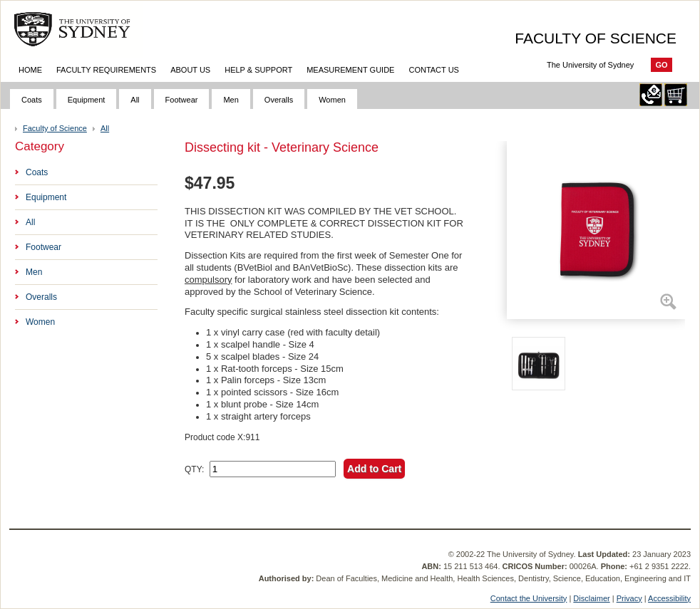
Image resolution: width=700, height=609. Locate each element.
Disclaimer (591, 598)
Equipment (87, 100)
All (135, 100)
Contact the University (529, 598)
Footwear (182, 100)
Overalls (279, 100)
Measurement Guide (350, 70)
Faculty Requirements (106, 70)
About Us (190, 70)
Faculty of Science (55, 128)
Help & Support (258, 70)
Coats (32, 100)
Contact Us (434, 70)
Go (661, 65)
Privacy (629, 598)
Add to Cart (374, 469)
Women (332, 100)
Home (30, 70)
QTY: (194, 469)
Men (231, 100)
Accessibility (669, 598)
